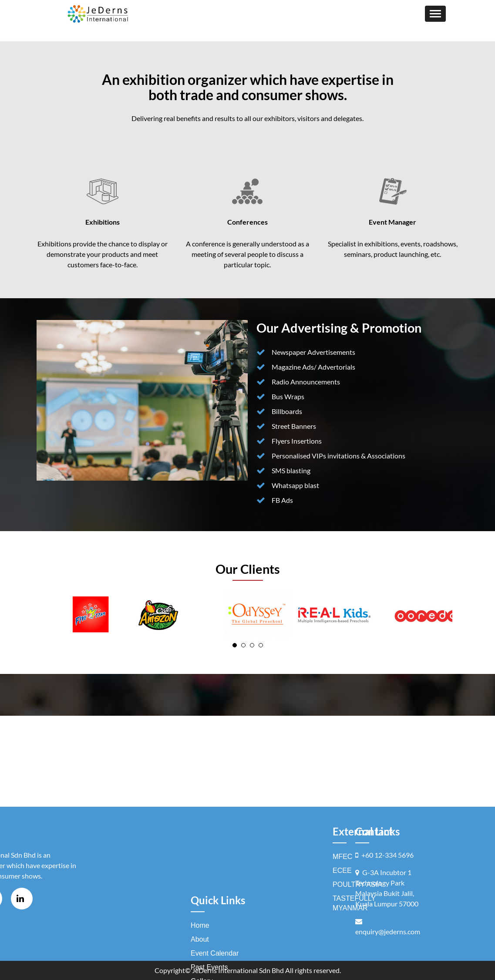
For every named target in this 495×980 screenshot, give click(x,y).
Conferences (247, 222)
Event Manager (392, 222)
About (200, 950)
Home (200, 936)
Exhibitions (103, 222)
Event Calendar (215, 964)
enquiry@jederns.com (388, 931)
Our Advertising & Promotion (339, 328)
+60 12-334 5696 (387, 855)
